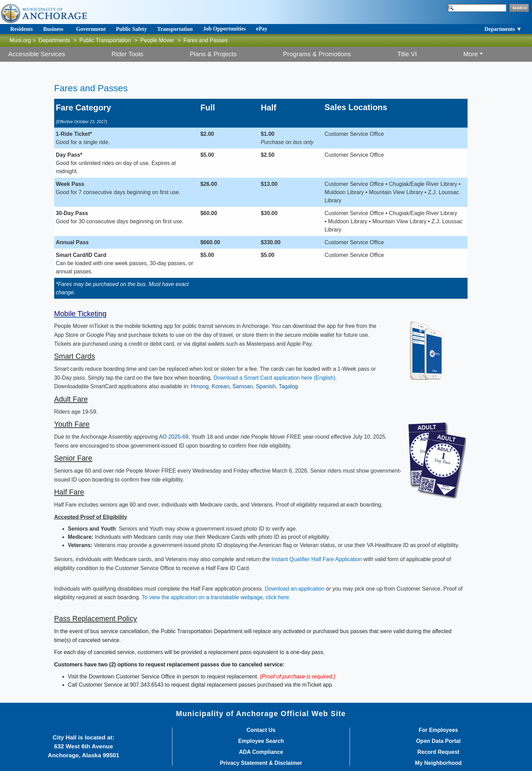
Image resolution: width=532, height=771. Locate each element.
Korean (220, 386)
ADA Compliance (261, 752)
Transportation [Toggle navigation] (175, 29)
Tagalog (288, 386)
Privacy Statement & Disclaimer (261, 763)
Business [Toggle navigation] (53, 29)
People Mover (157, 40)
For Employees (438, 730)
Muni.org (20, 40)
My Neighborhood (438, 763)
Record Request (438, 752)
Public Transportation (105, 40)
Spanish (266, 386)
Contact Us (261, 730)
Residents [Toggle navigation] (22, 29)
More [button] (471, 54)
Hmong (200, 386)
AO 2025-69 (174, 437)
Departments (55, 40)
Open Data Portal (438, 741)
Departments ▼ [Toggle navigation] (503, 29)
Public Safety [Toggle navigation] (131, 29)
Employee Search (261, 741)
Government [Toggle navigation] (91, 29)
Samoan (243, 386)
